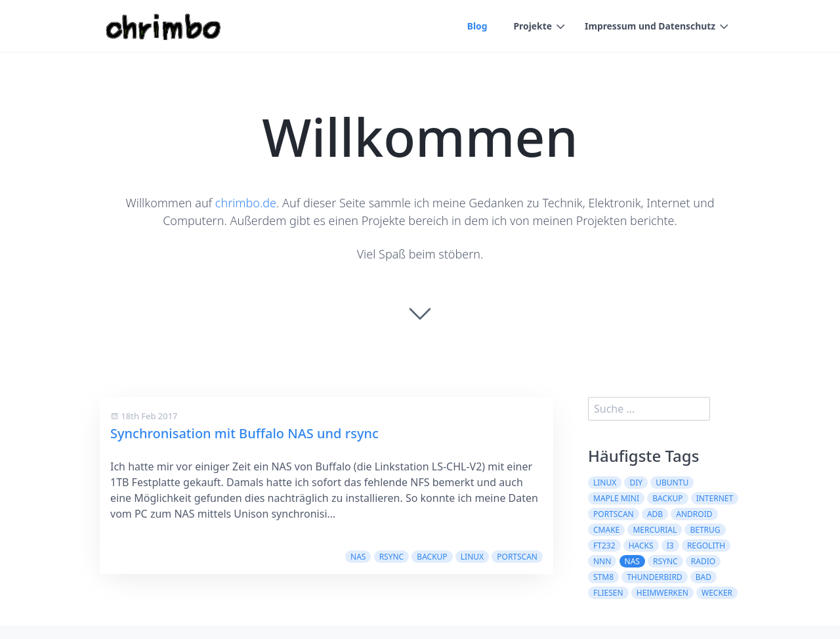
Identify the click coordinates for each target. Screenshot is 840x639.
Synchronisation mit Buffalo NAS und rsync (244, 433)
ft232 (604, 546)
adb (655, 514)
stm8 (603, 577)
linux (472, 557)
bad (703, 577)
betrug (705, 530)
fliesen (608, 593)
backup (432, 557)
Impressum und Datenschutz (649, 27)
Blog (475, 27)
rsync (392, 557)
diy (636, 483)
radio (703, 561)
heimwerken (662, 593)
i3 (670, 546)
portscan (517, 557)
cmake (606, 530)
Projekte (531, 27)
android (694, 514)
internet (715, 498)
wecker (717, 593)
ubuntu (672, 483)
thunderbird (654, 577)
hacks (641, 546)
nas (358, 557)
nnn (602, 561)
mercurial (655, 530)
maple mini (616, 498)
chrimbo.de (246, 203)
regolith (706, 546)
